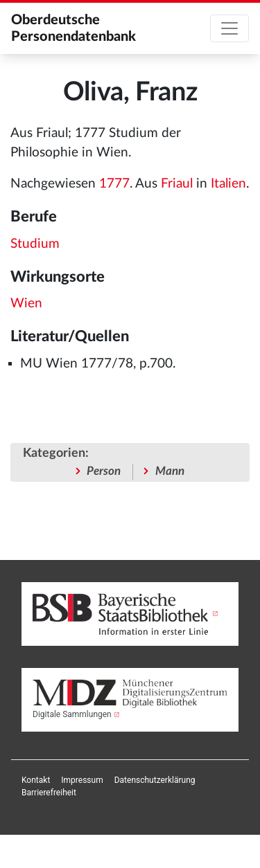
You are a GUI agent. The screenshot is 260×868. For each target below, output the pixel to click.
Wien (26, 304)
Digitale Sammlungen (72, 714)
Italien (228, 184)
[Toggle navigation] (229, 28)
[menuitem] (36, 780)
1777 (114, 184)
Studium (35, 244)
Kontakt (36, 780)
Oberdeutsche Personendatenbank (73, 28)
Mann (170, 471)
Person (104, 471)
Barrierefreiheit (49, 793)
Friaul (177, 184)
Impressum (82, 780)
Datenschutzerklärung (155, 780)
